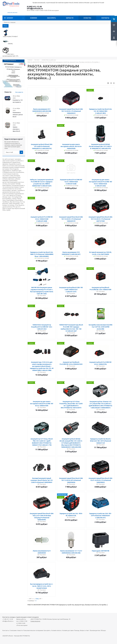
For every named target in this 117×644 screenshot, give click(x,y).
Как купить (51, 18)
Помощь (77, 630)
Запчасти (70, 18)
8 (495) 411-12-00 (34, 7)
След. (37, 599)
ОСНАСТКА (87, 18)
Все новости (19, 92)
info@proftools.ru (35, 8)
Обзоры (103, 630)
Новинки (34, 18)
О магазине (13, 630)
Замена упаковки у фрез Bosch (16, 129)
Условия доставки (68, 630)
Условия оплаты (56, 630)
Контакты (105, 18)
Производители (95, 630)
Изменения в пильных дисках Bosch (18, 115)
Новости (20, 630)
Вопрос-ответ (85, 630)
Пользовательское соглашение (33, 630)
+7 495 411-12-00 (8, 619)
